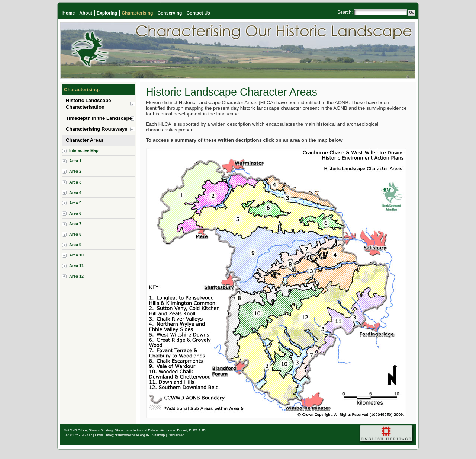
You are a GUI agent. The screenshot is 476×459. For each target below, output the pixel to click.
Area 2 (75, 171)
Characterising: (82, 90)
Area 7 (75, 224)
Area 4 (75, 192)
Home (69, 13)
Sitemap (159, 435)
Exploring (107, 13)
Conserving (170, 13)
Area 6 (75, 213)
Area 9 (75, 245)
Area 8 (75, 234)
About (86, 13)
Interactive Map (84, 150)
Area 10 (76, 255)
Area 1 (75, 161)
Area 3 (75, 182)
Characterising (137, 13)
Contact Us (198, 13)
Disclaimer (176, 435)
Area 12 (76, 276)
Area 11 (76, 265)
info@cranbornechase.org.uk (128, 435)
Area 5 (75, 203)
